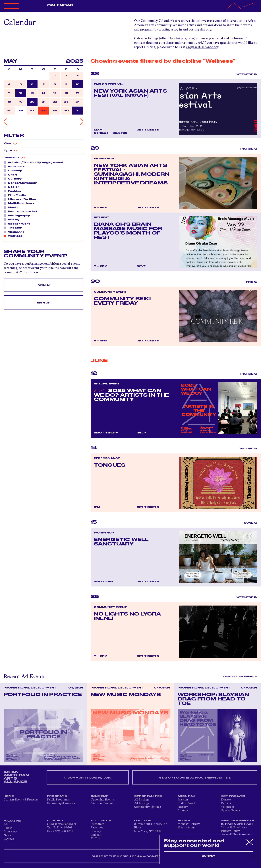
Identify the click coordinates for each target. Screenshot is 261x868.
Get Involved (233, 796)
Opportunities (148, 796)
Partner (226, 803)
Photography (18, 215)
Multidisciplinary (20, 203)
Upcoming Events (102, 800)
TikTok (95, 839)
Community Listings (147, 807)
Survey (208, 856)
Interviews (11, 832)
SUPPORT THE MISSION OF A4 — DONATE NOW (131, 856)
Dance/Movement (22, 183)
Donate (226, 800)
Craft (12, 175)
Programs (57, 796)
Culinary (14, 179)
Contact (183, 811)
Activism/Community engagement (35, 162)
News (7, 835)
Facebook (97, 828)
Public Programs (58, 800)
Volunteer (228, 807)
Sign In (43, 285)
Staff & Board (186, 803)
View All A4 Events (240, 677)
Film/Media (16, 195)
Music (12, 207)
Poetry (13, 219)
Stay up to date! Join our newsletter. (195, 778)
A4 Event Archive (102, 803)
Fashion (13, 191)
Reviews (9, 839)
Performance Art (21, 211)
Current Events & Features (21, 800)
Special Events (231, 811)
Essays (8, 828)
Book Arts (15, 166)
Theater (14, 228)
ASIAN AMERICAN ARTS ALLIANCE (16, 777)
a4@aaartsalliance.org (202, 47)
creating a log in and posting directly (185, 30)
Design (13, 187)
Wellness (14, 236)
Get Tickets (148, 130)
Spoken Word (18, 224)
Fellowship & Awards (61, 803)
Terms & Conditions (234, 828)
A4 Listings (142, 803)
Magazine (12, 821)
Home (9, 796)
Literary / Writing (21, 199)
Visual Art (15, 232)
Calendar (60, 5)
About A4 (186, 796)
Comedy (14, 170)
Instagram (97, 824)
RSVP (141, 266)
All (6, 824)
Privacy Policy (230, 831)
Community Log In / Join (88, 778)
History (183, 807)
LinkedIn (96, 835)
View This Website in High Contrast (237, 822)
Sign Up (43, 303)
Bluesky (96, 831)
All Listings (142, 800)
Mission (183, 800)
